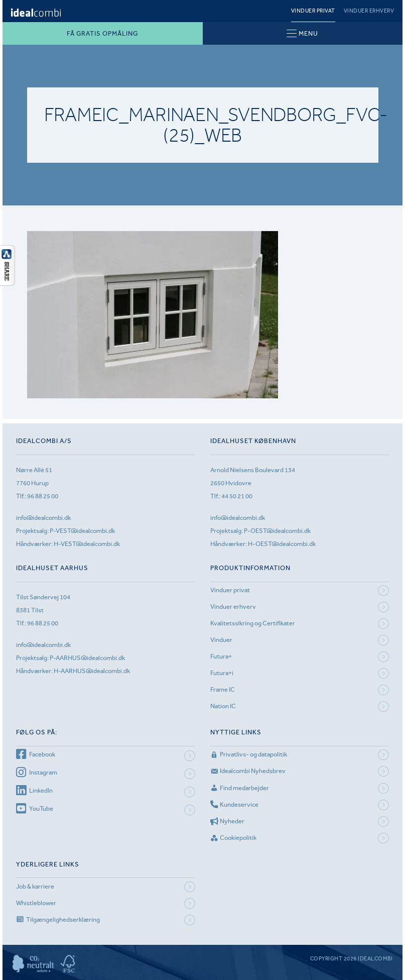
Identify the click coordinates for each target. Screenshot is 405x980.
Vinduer (221, 640)
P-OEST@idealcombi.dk (277, 531)
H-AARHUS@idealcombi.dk (92, 671)
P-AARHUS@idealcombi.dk (87, 658)
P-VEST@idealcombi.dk (82, 531)
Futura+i (222, 673)
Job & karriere (35, 886)
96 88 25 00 (43, 496)
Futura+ (221, 656)
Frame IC (223, 689)
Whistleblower (36, 903)
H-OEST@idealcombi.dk (282, 544)
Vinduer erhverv (369, 11)
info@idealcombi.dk (43, 518)
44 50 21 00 (237, 496)
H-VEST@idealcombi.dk (87, 544)
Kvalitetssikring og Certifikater (253, 623)
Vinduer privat (313, 11)
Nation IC (223, 706)
